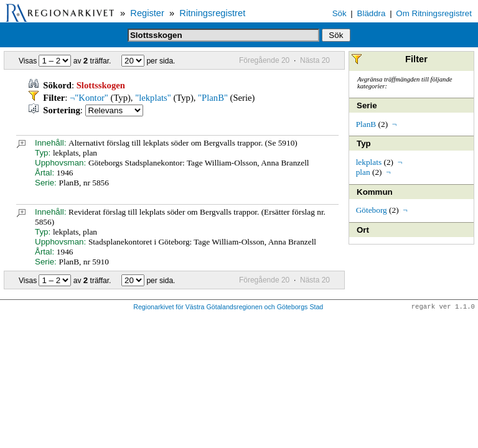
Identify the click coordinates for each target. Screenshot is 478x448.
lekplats (369, 162)
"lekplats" (153, 98)
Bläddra (372, 13)
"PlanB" (213, 98)
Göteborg (372, 210)
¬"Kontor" (89, 98)
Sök (340, 13)
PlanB (366, 124)
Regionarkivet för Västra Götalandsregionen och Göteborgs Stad (228, 307)
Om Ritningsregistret (433, 13)
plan (363, 172)
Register (147, 13)
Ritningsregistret (212, 13)
